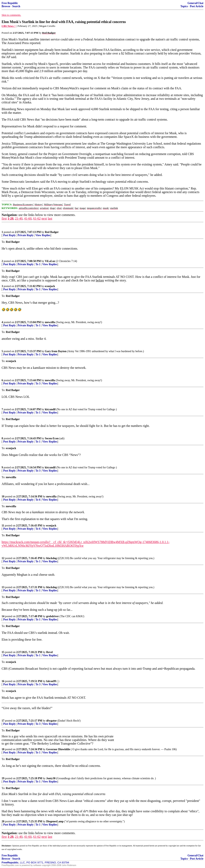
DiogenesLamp (55, 821)
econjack (50, 286)
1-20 (11, 218)
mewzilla (50, 322)
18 (3, 749)
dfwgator (52, 721)
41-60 (28, 218)
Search (16, 6)
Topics (184, 6)
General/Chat (195, 3)
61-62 (37, 218)
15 (3, 652)
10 (3, 497)
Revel (49, 652)
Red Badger (52, 232)
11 (3, 526)
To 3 (38, 384)
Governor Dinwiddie (58, 749)
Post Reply (9, 235)
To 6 (38, 500)
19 (3, 778)
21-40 (19, 218)
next (44, 218)
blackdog (52, 558)
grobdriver (53, 616)
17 (3, 721)
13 (3, 587)
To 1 (38, 264)
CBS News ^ (9, 26)
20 (3, 821)
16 (3, 681)
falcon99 (51, 681)
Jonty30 (51, 778)
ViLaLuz (50, 261)
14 (3, 616)
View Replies (43, 235)
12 (3, 558)
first (4, 218)
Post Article (197, 6)
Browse (6, 6)
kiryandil (50, 409)
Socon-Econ (52, 438)
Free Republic (10, 3)
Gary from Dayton (56, 351)
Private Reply (26, 235)
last (50, 218)
